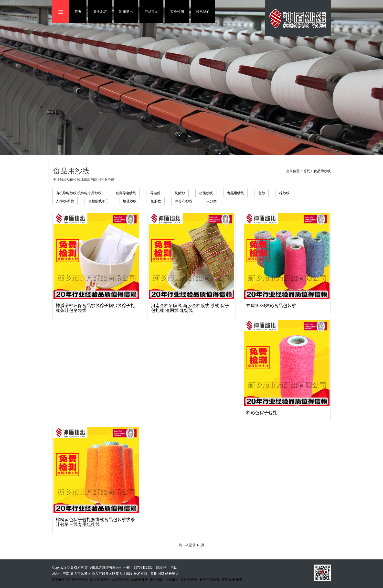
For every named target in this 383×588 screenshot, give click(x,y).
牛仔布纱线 (184, 201)
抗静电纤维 (139, 580)
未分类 (212, 201)
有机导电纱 (80, 580)
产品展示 (151, 12)
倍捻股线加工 (98, 201)
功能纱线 (206, 193)
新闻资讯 (126, 12)
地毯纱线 (130, 201)
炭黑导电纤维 (232, 580)
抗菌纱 (180, 193)
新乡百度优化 (100, 580)
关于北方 (100, 12)
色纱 (262, 193)
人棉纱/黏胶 (65, 201)
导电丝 (155, 193)
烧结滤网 (157, 580)
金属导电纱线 (126, 193)
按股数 (156, 201)
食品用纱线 (322, 171)
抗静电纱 (172, 580)
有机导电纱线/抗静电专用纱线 (79, 193)
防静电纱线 (61, 580)
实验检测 (177, 12)
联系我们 (203, 12)
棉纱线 (284, 193)
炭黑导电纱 (121, 580)
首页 (78, 12)
